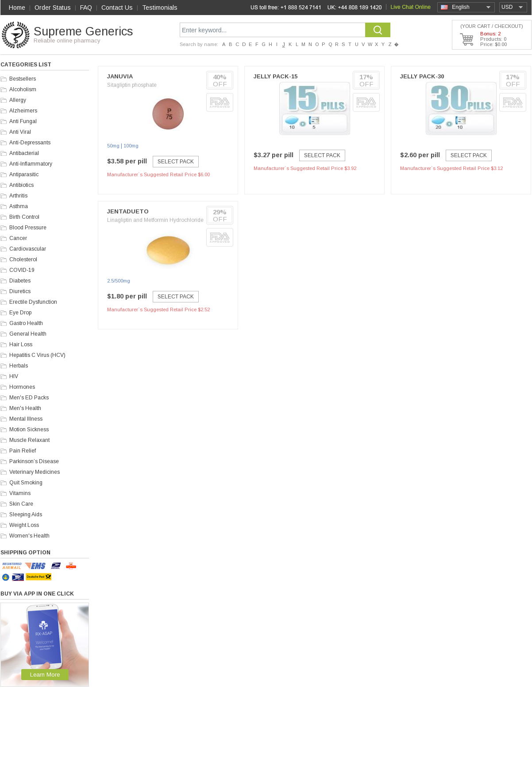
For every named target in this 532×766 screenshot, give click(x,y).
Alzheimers (23, 111)
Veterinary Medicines (35, 472)
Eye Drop (20, 313)
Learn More (45, 675)
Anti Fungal (23, 121)
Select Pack (176, 162)
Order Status (53, 8)
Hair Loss (21, 344)
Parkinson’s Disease (34, 461)
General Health (28, 334)
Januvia (120, 76)
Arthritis (18, 196)
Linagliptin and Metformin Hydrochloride (155, 220)
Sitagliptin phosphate (132, 85)
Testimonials (160, 8)
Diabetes (20, 281)
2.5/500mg (119, 281)
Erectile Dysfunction (33, 302)
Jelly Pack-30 (422, 76)
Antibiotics (21, 185)
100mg (131, 146)
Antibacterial (24, 153)
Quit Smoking (26, 483)
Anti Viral (20, 132)
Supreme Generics (83, 31)
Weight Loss (24, 525)
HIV (14, 376)
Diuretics (20, 291)
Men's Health (25, 408)
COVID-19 (22, 270)
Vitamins (20, 493)
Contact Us (117, 8)
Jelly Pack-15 (276, 76)
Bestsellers (23, 79)
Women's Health (29, 536)
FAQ (86, 8)
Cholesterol (23, 259)
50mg (113, 146)
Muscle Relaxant (29, 440)
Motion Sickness (29, 429)
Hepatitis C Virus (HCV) (37, 355)
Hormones (22, 387)
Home (17, 8)
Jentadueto (128, 211)
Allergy (18, 100)
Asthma (19, 206)
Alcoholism (23, 89)
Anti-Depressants (30, 143)
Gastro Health (26, 323)
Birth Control (24, 217)
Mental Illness (26, 419)
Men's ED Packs (29, 398)
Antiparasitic (24, 174)
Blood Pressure (28, 228)
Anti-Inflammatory (31, 164)
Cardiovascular (28, 249)
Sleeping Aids (26, 515)
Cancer (18, 238)
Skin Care (21, 504)
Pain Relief (23, 451)
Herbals (19, 366)
